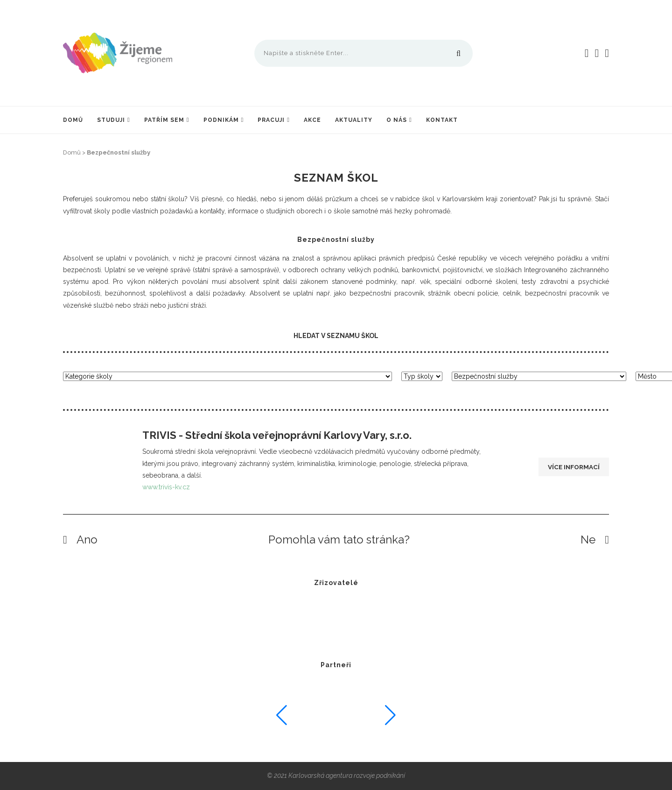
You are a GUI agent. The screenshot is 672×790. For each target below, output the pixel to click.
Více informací (573, 467)
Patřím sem (164, 120)
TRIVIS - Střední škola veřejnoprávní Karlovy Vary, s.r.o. (277, 435)
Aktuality (354, 120)
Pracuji (271, 120)
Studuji (111, 120)
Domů (73, 120)
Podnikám (221, 120)
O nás (397, 120)
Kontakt (442, 120)
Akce (312, 120)
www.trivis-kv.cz (166, 487)
